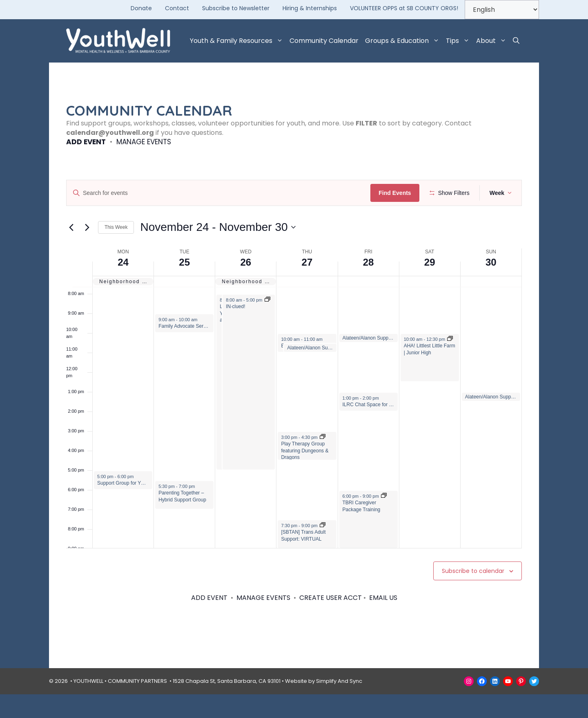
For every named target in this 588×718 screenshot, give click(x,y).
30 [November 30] (491, 286)
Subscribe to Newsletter (236, 8)
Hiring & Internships (310, 8)
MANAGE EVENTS (144, 142)
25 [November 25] (184, 286)
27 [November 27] (307, 286)
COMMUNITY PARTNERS (137, 705)
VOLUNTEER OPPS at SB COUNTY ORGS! (404, 8)
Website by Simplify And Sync (324, 705)
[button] (516, 41)
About (493, 41)
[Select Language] (502, 10)
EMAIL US (383, 622)
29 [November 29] (430, 286)
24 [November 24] (123, 286)
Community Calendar (324, 41)
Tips (459, 41)
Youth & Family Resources (238, 41)
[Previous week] (71, 251)
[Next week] (87, 251)
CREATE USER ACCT (331, 622)
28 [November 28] (369, 286)
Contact (177, 8)
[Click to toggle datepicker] (218, 251)
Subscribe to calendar (473, 595)
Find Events (398, 193)
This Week (116, 251)
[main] (294, 377)
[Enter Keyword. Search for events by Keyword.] (220, 193)
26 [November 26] (246, 286)
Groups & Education (404, 41)
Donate (141, 8)
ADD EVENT (86, 142)
